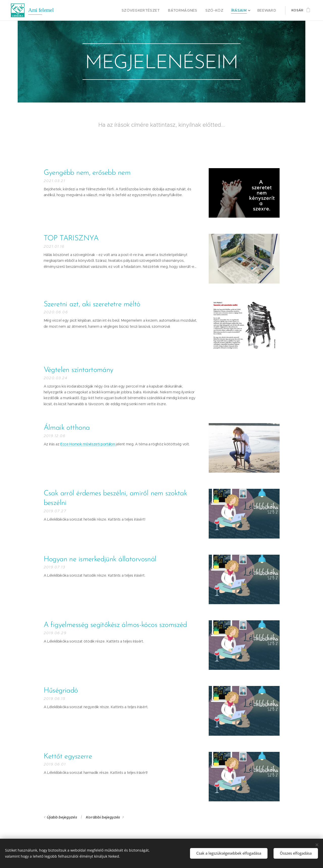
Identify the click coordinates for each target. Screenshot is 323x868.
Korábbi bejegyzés (103, 817)
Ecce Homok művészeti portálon (88, 444)
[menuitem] (151, 10)
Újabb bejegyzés (62, 817)
